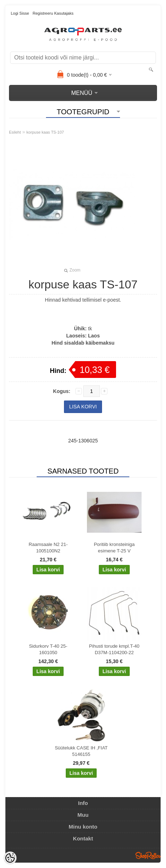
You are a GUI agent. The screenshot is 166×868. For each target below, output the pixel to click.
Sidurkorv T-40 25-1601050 (48, 649)
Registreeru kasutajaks (53, 13)
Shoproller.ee (148, 855)
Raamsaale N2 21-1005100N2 (48, 548)
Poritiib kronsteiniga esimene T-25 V (114, 548)
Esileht (15, 132)
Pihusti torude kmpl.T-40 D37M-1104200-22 (114, 649)
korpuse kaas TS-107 (45, 132)
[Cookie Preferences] (10, 858)
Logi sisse (20, 13)
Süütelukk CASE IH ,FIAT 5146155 (81, 751)
